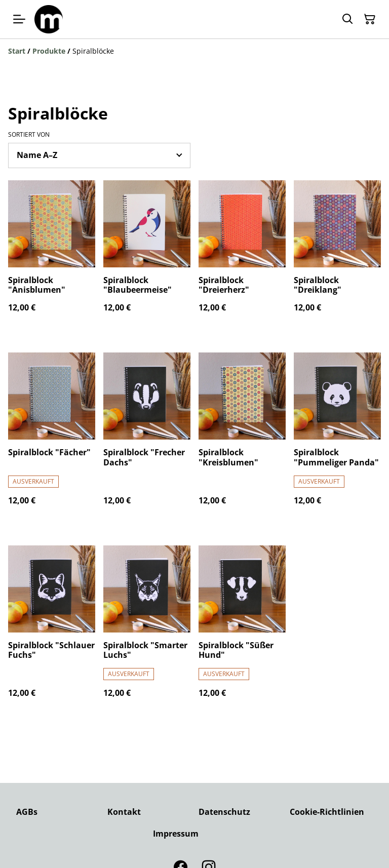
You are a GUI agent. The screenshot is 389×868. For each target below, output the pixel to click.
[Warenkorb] (370, 19)
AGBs (27, 812)
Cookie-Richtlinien (327, 812)
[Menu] (19, 19)
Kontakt (124, 812)
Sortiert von (29, 135)
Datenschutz (224, 812)
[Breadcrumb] (194, 51)
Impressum (176, 834)
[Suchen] (347, 19)
